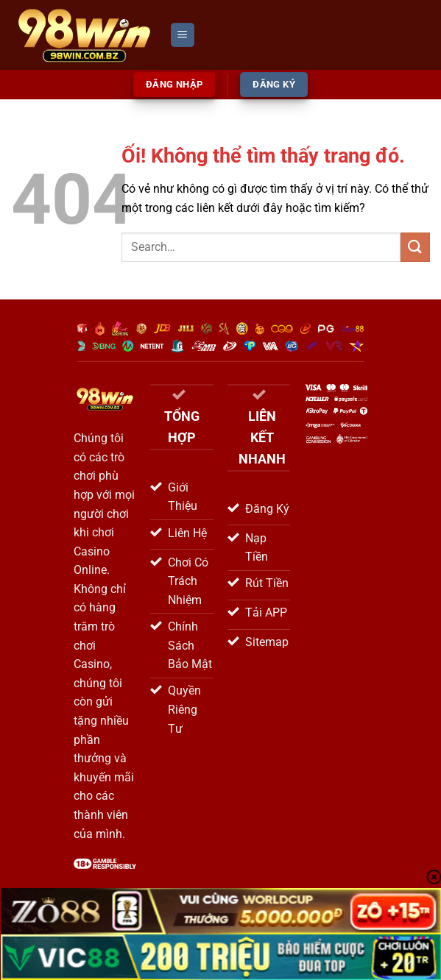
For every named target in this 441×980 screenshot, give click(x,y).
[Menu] (183, 35)
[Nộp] (415, 247)
